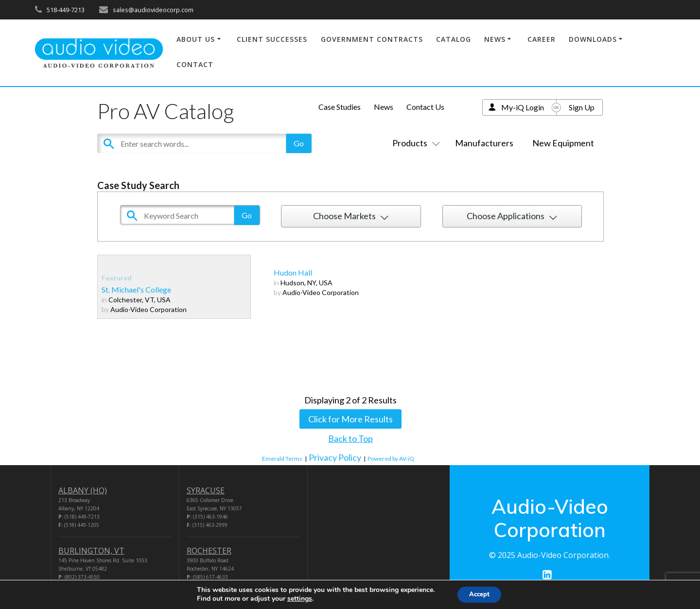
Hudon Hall (293, 272)
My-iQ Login (523, 107)
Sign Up (582, 107)
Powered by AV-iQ (391, 459)
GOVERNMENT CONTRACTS (372, 39)
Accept (479, 594)
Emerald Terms (282, 459)
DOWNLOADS (593, 39)
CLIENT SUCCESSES (272, 39)
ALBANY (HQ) (83, 490)
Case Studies (340, 107)
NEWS (495, 39)
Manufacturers (484, 143)
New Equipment (563, 143)
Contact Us (425, 107)
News (384, 107)
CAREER (542, 39)
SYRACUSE (206, 490)
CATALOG (454, 39)
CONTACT (195, 64)
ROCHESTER (209, 551)
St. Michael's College (136, 289)
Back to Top (350, 438)
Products (414, 143)
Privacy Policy (335, 457)
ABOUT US (196, 39)
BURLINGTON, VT (91, 551)
